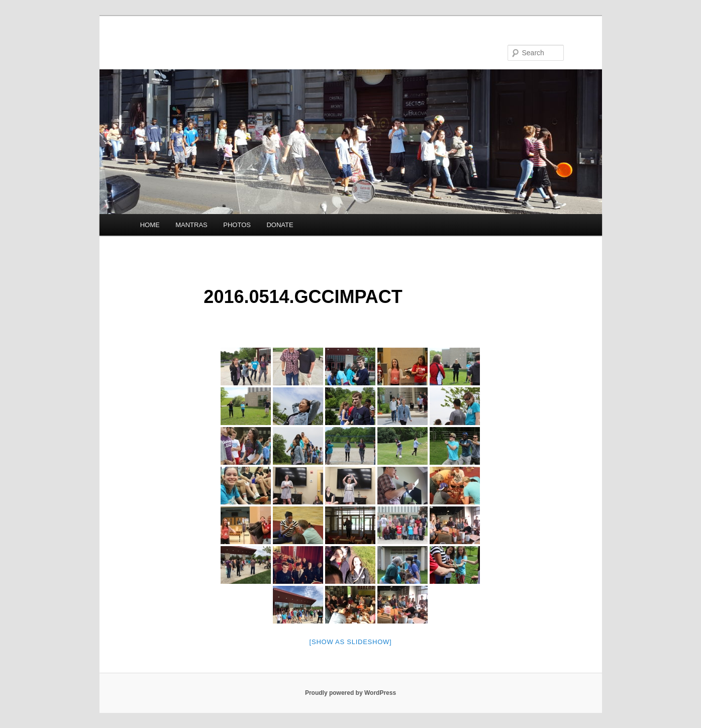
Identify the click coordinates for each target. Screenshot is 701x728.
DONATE (280, 225)
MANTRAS (191, 225)
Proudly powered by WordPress (350, 693)
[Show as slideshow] (351, 642)
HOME (150, 225)
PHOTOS (237, 225)
